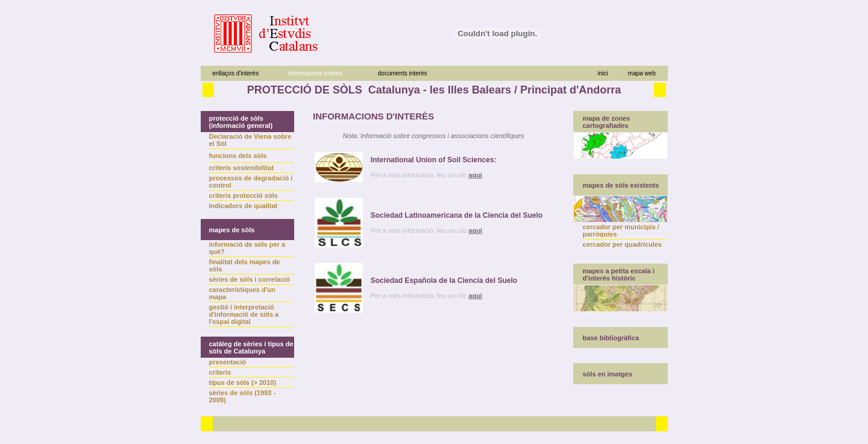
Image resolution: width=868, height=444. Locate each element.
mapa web (642, 73)
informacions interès (315, 73)
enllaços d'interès (235, 73)
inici (602, 73)
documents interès (403, 73)
